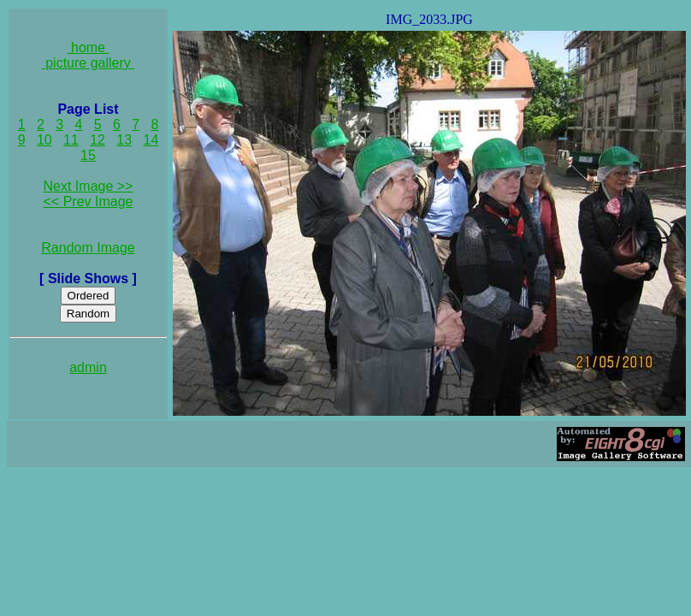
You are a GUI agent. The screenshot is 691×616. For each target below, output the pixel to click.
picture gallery (89, 63)
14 (151, 140)
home (89, 47)
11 (71, 140)
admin (88, 367)
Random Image (88, 248)
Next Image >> (89, 186)
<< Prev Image (89, 201)
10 (44, 140)
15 (88, 155)
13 (124, 140)
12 (97, 140)
